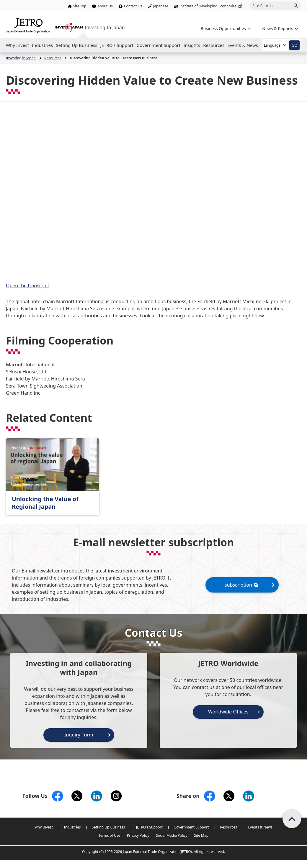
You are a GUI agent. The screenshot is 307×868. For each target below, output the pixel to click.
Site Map (201, 835)
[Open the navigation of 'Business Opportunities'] (225, 28)
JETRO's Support (149, 827)
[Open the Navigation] (17, 45)
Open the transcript (28, 285)
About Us (105, 6)
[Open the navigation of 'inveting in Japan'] (279, 28)
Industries (72, 827)
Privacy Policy (138, 835)
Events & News (260, 827)
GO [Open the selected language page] (294, 45)
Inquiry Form (79, 735)
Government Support (191, 827)
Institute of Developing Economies (212, 6)
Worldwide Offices (228, 712)
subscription (242, 585)
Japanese (161, 6)
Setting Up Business (108, 827)
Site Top (80, 6)
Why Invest (44, 827)
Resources (228, 827)
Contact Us (133, 6)
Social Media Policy (172, 835)
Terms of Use (109, 835)
